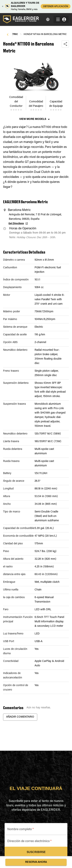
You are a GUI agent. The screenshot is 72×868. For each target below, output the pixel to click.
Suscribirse (36, 852)
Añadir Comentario (20, 717)
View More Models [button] (33, 119)
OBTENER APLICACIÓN (56, 6)
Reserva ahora (36, 862)
